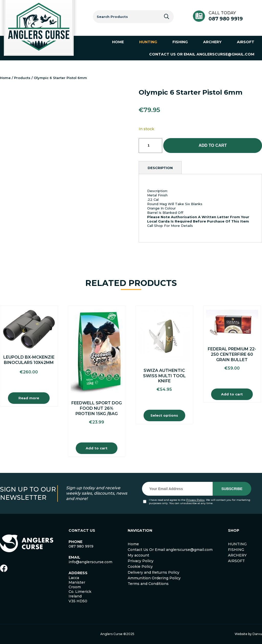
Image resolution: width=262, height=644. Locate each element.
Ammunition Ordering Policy (154, 578)
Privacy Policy (195, 500)
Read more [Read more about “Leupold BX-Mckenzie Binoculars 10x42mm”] (29, 398)
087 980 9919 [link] (81, 546)
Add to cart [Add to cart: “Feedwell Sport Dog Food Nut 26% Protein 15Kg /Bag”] (97, 448)
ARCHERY (237, 555)
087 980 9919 (226, 19)
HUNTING (237, 544)
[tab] (160, 168)
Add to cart (213, 145)
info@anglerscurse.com (90, 562)
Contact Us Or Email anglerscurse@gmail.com (170, 550)
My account (138, 555)
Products (22, 78)
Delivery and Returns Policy (154, 572)
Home (5, 78)
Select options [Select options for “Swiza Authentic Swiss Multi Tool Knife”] (164, 415)
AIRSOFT (236, 561)
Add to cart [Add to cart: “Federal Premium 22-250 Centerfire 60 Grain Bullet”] (232, 394)
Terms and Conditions (148, 584)
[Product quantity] (150, 146)
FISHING (236, 550)
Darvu (257, 634)
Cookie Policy (140, 567)
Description (160, 168)
